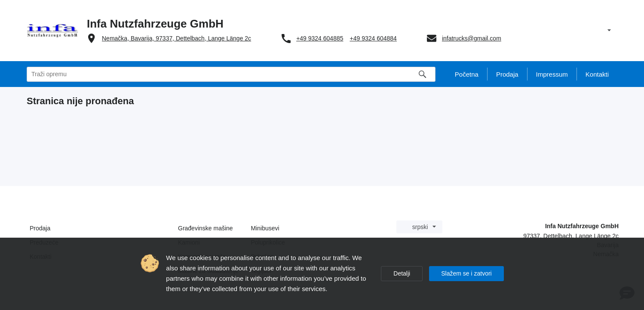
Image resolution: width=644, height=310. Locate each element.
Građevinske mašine (205, 228)
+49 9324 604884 (373, 38)
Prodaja (40, 228)
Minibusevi (265, 228)
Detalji (402, 273)
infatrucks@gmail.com (472, 38)
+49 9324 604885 (320, 38)
